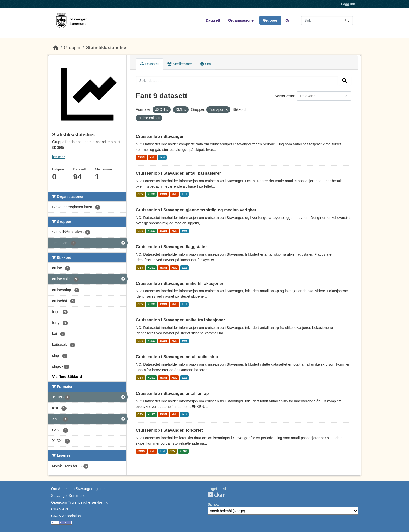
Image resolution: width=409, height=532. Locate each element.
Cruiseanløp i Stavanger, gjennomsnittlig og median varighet (196, 210)
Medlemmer (180, 64)
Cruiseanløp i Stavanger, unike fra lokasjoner (181, 320)
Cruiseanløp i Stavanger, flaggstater (172, 247)
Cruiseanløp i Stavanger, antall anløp (172, 393)
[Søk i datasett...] (327, 20)
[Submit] (347, 20)
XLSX (151, 194)
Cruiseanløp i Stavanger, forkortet (169, 430)
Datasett (213, 20)
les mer (59, 157)
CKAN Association (66, 516)
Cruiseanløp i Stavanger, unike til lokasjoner (180, 283)
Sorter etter (284, 96)
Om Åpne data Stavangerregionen (79, 489)
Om (288, 20)
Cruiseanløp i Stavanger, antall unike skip (177, 357)
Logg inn (348, 4)
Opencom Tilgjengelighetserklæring (80, 502)
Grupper (270, 20)
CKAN (216, 495)
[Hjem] (56, 48)
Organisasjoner (242, 20)
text (162, 157)
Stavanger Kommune (68, 496)
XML (152, 157)
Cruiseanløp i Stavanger (160, 136)
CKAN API (60, 509)
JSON (141, 157)
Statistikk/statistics (107, 48)
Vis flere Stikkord (67, 377)
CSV (140, 194)
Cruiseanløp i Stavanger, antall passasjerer (178, 173)
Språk (213, 504)
